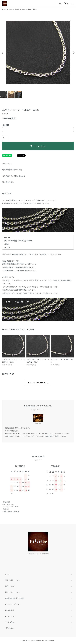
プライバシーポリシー (13, 604)
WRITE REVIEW (37, 383)
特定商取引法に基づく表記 (12, 170)
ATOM (12, 610)
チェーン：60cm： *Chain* (29, 10)
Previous (3, 53)
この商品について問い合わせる (14, 176)
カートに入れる (38, 146)
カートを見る (10, 622)
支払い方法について (12, 592)
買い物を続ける (8, 182)
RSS (6, 610)
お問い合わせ (10, 628)
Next (73, 53)
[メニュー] (73, 3)
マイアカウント (10, 616)
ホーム (4, 10)
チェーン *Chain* (14, 10)
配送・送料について (12, 580)
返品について (7, 163)
